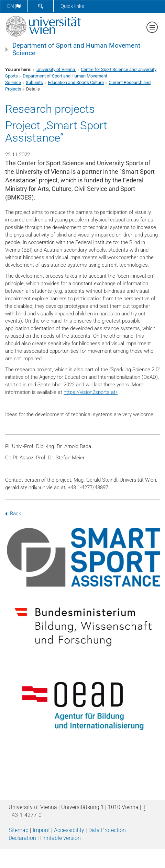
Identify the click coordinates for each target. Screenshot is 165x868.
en (14, 6)
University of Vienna (56, 69)
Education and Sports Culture (76, 82)
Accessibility (69, 830)
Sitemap (19, 830)
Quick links (72, 6)
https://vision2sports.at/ (91, 392)
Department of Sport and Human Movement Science (76, 49)
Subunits (34, 82)
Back (13, 514)
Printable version (60, 838)
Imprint (41, 830)
